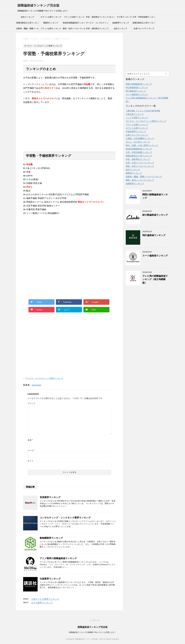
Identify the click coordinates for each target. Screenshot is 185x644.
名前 (30, 440)
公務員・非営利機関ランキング (140, 138)
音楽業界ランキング (50, 497)
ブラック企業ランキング (74, 17)
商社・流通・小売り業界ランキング (142, 145)
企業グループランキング (144, 29)
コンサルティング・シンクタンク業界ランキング (65, 518)
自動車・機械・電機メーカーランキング (27, 29)
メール (31, 450)
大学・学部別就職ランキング (144, 18)
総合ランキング (28, 17)
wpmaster (36, 385)
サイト (30, 461)
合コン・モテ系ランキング (121, 17)
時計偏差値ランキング (136, 91)
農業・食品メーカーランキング (140, 180)
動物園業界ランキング (51, 538)
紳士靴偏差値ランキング (137, 87)
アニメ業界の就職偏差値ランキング (58, 558)
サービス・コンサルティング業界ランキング (97, 24)
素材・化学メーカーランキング (74, 29)
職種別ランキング (51, 23)
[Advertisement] (45, 130)
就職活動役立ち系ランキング (27, 24)
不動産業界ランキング (136, 132)
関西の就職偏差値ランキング (139, 84)
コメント (32, 403)
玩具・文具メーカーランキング (140, 163)
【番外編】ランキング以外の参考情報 (143, 111)
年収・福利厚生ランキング (97, 17)
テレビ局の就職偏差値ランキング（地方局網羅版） (155, 279)
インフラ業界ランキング (137, 118)
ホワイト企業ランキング (51, 17)
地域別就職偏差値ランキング (74, 24)
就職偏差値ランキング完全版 (38, 5)
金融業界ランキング (121, 23)
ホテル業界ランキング (42, 603)
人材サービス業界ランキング (45, 599)
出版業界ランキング (50, 579)
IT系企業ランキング (135, 114)
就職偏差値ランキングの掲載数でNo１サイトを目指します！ (92, 632)
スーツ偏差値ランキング (137, 94)
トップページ (95, 620)
